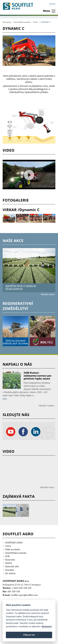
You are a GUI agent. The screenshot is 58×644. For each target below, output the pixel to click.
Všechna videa (47, 487)
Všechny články (46, 406)
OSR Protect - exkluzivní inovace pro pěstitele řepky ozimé (38, 376)
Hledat (52, 4)
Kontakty (10, 570)
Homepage (7, 22)
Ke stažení (10, 573)
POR (8, 556)
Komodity (10, 560)
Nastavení (47, 627)
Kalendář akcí (12, 566)
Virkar (35, 22)
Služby (9, 563)
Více (5, 398)
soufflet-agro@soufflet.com (24, 595)
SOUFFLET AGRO (14, 543)
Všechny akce (47, 294)
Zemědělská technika (22, 22)
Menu (47, 11)
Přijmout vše (29, 635)
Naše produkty (13, 549)
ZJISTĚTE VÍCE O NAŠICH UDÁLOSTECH (21, 288)
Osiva (8, 546)
